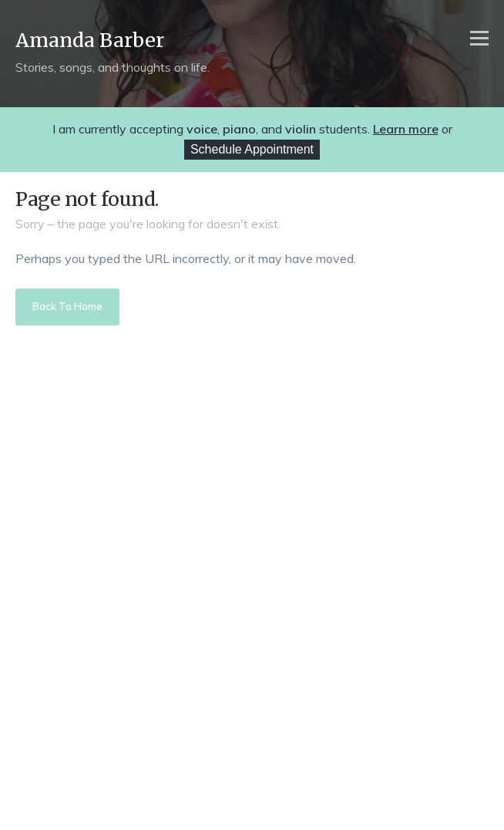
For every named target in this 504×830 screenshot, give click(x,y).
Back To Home (67, 306)
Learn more (406, 129)
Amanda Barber (90, 40)
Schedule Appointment (252, 149)
